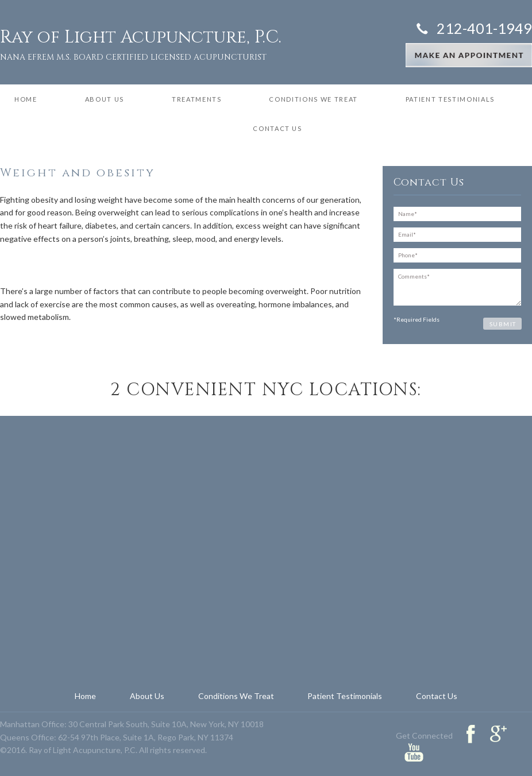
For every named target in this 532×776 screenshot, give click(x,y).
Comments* (458, 287)
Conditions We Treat (313, 99)
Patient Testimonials (450, 99)
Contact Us (277, 128)
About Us (105, 99)
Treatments (197, 99)
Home (26, 99)
